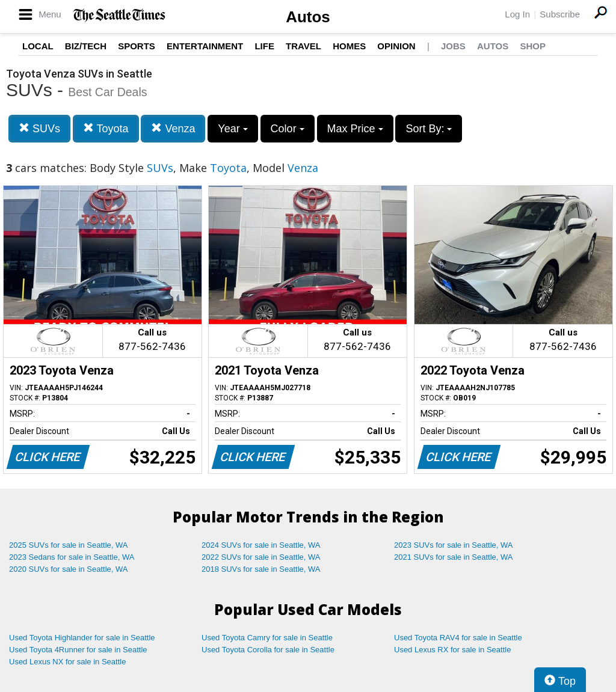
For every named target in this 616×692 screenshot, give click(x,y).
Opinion (396, 46)
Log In (517, 14)
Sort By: (429, 129)
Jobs (453, 46)
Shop (533, 46)
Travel (303, 46)
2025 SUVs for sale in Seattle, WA (69, 545)
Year (233, 129)
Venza (173, 128)
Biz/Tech (86, 46)
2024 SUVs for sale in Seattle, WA (261, 545)
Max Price (355, 129)
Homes (349, 46)
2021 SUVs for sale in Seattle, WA (454, 557)
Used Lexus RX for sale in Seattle (452, 650)
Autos (308, 17)
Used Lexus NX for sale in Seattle (67, 662)
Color (288, 129)
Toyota (106, 128)
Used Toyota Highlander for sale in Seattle (82, 638)
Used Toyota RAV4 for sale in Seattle (458, 638)
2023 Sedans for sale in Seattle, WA (72, 557)
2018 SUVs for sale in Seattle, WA (261, 569)
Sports (137, 46)
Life (264, 46)
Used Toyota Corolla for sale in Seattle (268, 650)
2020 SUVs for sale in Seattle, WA (69, 569)
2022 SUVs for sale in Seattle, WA (261, 557)
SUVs (39, 128)
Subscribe (560, 14)
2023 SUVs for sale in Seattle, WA (454, 545)
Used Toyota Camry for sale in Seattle (267, 638)
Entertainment (205, 46)
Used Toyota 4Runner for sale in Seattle (78, 650)
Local (38, 46)
